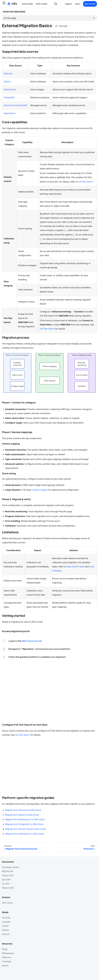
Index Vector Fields (75, 567)
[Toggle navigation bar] (4, 4)
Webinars (7, 957)
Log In (78, 4)
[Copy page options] (63, 26)
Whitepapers (8, 953)
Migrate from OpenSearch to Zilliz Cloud (24, 834)
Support (68, 4)
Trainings (7, 961)
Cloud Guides (27, 4)
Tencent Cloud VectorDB (15, 105)
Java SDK (6, 880)
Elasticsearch (10, 89)
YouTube (6, 918)
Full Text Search (86, 182)
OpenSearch (10, 113)
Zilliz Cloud (7, 903)
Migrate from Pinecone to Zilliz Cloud (23, 810)
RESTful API (8, 871)
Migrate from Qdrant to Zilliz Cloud (22, 815)
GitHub (5, 930)
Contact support (40, 490)
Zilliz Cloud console (32, 641)
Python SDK (8, 875)
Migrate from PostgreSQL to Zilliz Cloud (24, 824)
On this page (10, 18)
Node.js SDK (8, 888)
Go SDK (6, 884)
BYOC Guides (42, 4)
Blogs (5, 949)
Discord (6, 934)
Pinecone (8, 74)
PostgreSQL (9, 97)
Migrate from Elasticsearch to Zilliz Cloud (25, 819)
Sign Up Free (90, 4)
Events (5, 966)
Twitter (5, 926)
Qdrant (7, 82)
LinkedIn (6, 922)
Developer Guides (11, 867)
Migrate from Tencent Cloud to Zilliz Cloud (25, 829)
